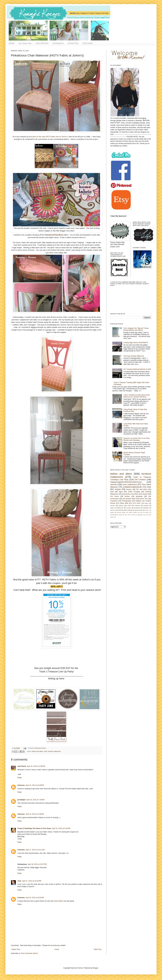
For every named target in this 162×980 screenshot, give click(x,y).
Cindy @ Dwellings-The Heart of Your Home (34, 828)
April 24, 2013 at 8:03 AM (35, 898)
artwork (145, 494)
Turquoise (114, 501)
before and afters (38, 751)
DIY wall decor (142, 489)
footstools (137, 508)
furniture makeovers (54, 751)
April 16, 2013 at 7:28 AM (35, 800)
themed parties (121, 512)
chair (45, 751)
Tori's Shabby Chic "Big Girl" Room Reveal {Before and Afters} (136, 329)
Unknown (21, 785)
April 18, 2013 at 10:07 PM (37, 864)
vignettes (140, 515)
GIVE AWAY (137, 503)
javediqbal (21, 800)
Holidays (146, 508)
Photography (126, 501)
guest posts (139, 510)
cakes (112, 508)
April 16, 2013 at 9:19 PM (61, 828)
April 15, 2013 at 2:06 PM (36, 766)
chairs (129, 506)
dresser (129, 489)
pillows (121, 506)
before (147, 512)
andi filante (22, 766)
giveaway (139, 496)
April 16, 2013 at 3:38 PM (35, 814)
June (19, 881)
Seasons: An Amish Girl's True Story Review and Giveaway (137, 439)
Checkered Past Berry (54, 235)
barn (141, 512)
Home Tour (144, 499)
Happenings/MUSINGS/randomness (126, 482)
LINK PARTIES (42, 43)
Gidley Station (133, 512)
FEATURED (88, 43)
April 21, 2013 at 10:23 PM (32, 881)
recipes (118, 489)
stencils (114, 484)
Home (57, 949)
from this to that (130, 515)
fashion (127, 496)
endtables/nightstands (132, 487)
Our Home (115, 496)
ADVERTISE (73, 43)
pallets (112, 512)
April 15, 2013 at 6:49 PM (35, 785)
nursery (129, 508)
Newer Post (16, 949)
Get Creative (140, 480)
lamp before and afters (130, 494)
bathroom (120, 508)
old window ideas (129, 499)
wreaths (146, 506)
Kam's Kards (114, 510)
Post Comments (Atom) (29, 953)
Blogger (95, 968)
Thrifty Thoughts (134, 492)
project (95, 139)
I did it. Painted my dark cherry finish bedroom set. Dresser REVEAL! (137, 396)
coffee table (124, 503)
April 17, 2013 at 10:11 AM (35, 850)
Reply (20, 778)
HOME (12, 43)
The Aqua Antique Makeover (134, 356)
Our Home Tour (25, 43)
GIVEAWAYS (58, 43)
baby (146, 503)
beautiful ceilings (127, 510)
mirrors (113, 506)
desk (112, 492)
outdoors (137, 506)
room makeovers (130, 484)
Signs (121, 492)
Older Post (98, 949)
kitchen (147, 510)
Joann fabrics (59, 901)
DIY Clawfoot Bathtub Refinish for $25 (137, 369)
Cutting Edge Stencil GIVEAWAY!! (136, 343)
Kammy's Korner (40, 748)
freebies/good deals (116, 515)
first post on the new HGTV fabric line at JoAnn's (48, 137)
